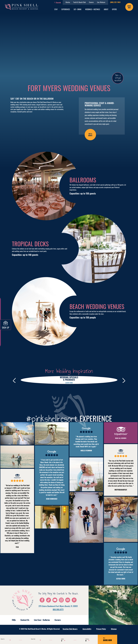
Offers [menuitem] (114, 9)
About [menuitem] (106, 9)
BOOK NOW (107, 639)
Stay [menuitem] (56, 9)
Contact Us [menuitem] (25, 620)
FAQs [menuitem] (14, 620)
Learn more (69, 383)
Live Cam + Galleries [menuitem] (42, 620)
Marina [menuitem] (68, 2)
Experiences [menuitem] (66, 9)
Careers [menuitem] (91, 2)
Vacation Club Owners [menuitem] (70, 629)
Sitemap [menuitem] (114, 629)
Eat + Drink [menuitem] (78, 9)
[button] (58, 3)
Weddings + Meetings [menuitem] (93, 9)
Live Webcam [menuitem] (101, 2)
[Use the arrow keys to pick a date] (5, 640)
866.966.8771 (58, 609)
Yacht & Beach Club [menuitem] (79, 2)
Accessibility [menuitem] (87, 629)
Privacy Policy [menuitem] (101, 629)
